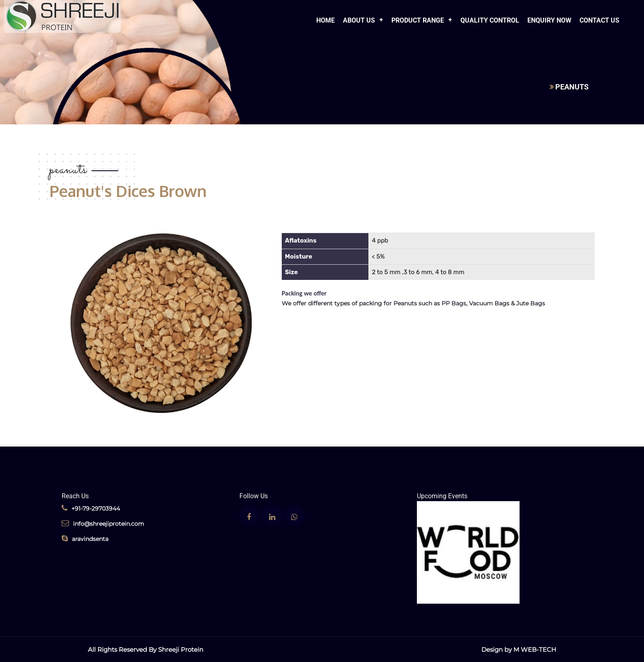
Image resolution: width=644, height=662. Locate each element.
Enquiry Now (549, 20)
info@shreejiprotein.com (103, 524)
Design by (497, 649)
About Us (359, 20)
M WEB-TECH (535, 649)
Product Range (418, 20)
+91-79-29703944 (91, 509)
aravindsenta (85, 539)
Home (325, 20)
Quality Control (490, 20)
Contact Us (599, 20)
